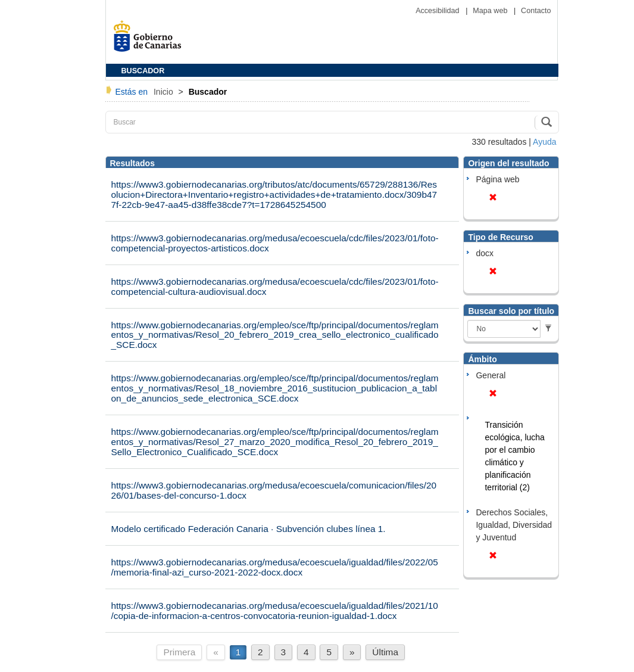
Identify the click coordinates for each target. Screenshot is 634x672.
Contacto (536, 11)
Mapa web (491, 11)
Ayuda (544, 142)
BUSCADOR (143, 71)
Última (385, 652)
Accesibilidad (438, 11)
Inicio (165, 92)
